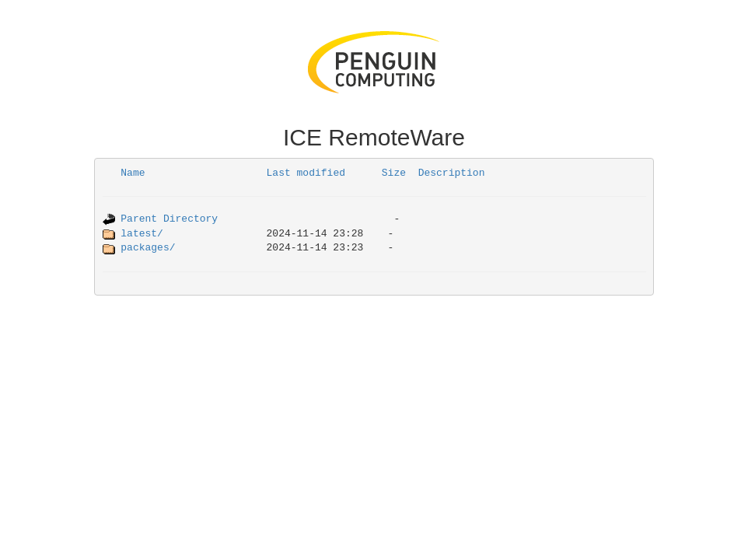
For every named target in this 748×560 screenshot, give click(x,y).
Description (452, 173)
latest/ (142, 234)
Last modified (306, 173)
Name (133, 173)
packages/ (148, 248)
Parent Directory (169, 219)
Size (394, 173)
